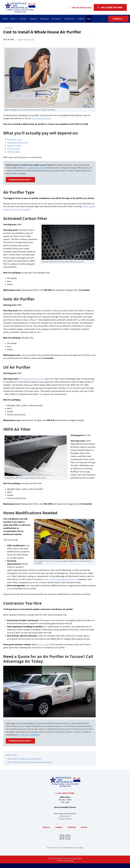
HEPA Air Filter (14, 152)
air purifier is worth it (41, 118)
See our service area (80, 7)
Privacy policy (77, 863)
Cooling (22, 19)
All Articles (9, 28)
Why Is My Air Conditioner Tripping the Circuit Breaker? (30, 765)
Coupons (81, 19)
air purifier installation (29, 736)
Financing (72, 832)
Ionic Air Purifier (14, 146)
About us (46, 832)
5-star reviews (44, 646)
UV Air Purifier (13, 149)
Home (5, 19)
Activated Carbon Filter (18, 142)
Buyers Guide (29, 39)
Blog (89, 19)
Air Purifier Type (14, 139)
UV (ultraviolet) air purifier (32, 380)
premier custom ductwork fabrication (59, 581)
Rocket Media (69, 865)
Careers (84, 832)
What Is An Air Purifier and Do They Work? (25, 761)
